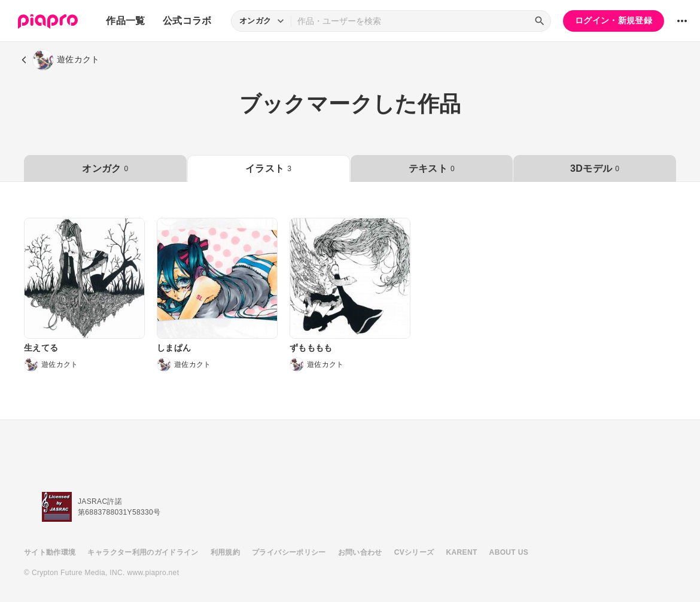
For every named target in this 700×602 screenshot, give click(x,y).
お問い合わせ (360, 552)
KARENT (462, 552)
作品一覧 (125, 21)
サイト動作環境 (50, 552)
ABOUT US (509, 552)
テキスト (432, 168)
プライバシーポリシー (289, 552)
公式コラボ (187, 21)
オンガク (105, 168)
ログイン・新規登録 (614, 20)
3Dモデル (595, 168)
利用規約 (225, 552)
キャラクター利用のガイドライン (143, 552)
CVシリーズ (414, 552)
